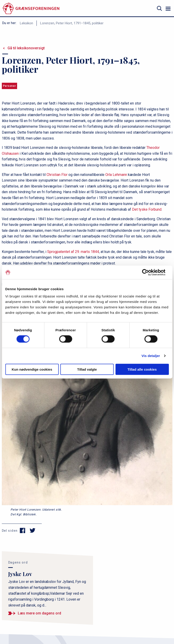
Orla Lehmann (116, 175)
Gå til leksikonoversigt (26, 48)
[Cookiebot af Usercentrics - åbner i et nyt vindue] (149, 272)
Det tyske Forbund (147, 209)
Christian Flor (57, 175)
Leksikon (26, 23)
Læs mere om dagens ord (39, 613)
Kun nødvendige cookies (32, 369)
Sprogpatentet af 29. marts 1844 (73, 252)
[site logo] (31, 9)
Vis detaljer (151, 356)
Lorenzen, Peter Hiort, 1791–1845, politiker (72, 23)
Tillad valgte (87, 369)
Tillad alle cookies (142, 369)
